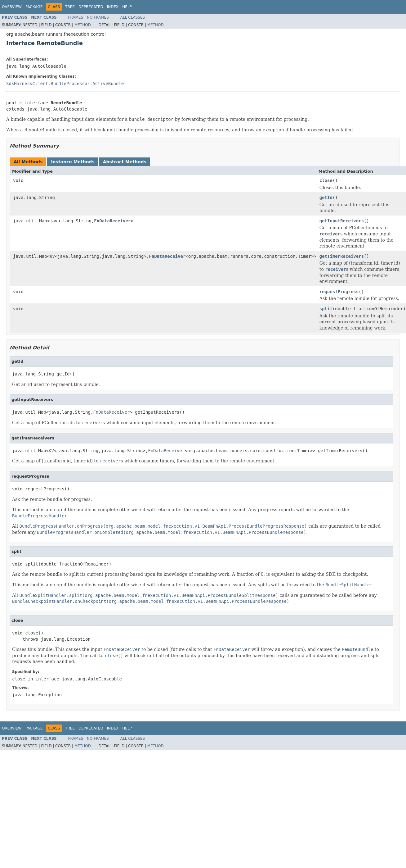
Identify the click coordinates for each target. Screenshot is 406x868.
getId (326, 198)
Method (83, 25)
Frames (76, 17)
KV (52, 256)
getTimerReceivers (342, 256)
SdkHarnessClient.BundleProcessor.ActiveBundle (65, 84)
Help (127, 7)
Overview (12, 7)
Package (34, 7)
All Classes (133, 17)
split (326, 309)
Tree (70, 7)
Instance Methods (73, 162)
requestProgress (339, 292)
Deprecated (91, 7)
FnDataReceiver (112, 221)
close (326, 180)
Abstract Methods (125, 162)
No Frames (98, 17)
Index (113, 7)
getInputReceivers (342, 221)
